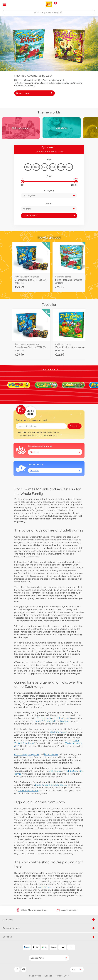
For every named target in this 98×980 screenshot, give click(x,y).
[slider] (22, 182)
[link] (49, 216)
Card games (21, 754)
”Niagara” (64, 721)
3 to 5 (44, 167)
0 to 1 (28, 167)
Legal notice (35, 976)
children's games (59, 732)
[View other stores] (55, 3)
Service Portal (49, 958)
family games (44, 718)
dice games (33, 754)
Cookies (48, 976)
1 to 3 (36, 167)
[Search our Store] (49, 12)
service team (46, 887)
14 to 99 (69, 167)
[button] (92, 5)
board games (51, 754)
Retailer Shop (62, 976)
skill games (55, 771)
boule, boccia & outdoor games (51, 785)
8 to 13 (61, 167)
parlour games (63, 718)
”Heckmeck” (50, 721)
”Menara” (38, 721)
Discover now (35, 93)
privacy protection (51, 435)
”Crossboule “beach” (28, 790)
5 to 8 (53, 167)
